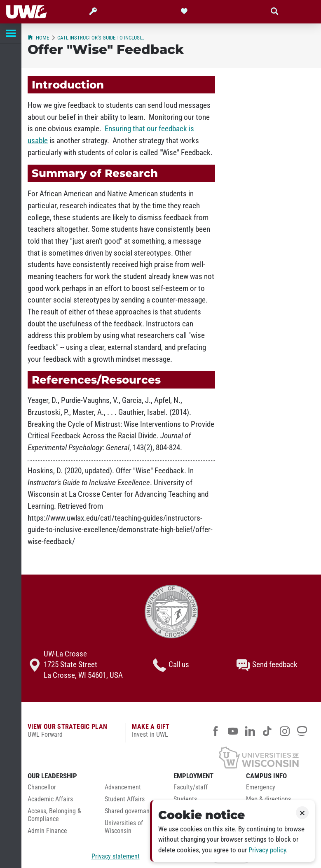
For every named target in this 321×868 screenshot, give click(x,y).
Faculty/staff (191, 787)
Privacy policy (267, 850)
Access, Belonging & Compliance (54, 815)
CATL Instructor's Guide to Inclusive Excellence (102, 38)
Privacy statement (116, 856)
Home (38, 38)
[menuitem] (60, 790)
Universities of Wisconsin (124, 827)
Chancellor (42, 787)
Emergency (261, 787)
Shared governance (130, 811)
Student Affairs (125, 799)
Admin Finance (47, 831)
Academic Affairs (50, 799)
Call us (171, 665)
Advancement (123, 787)
